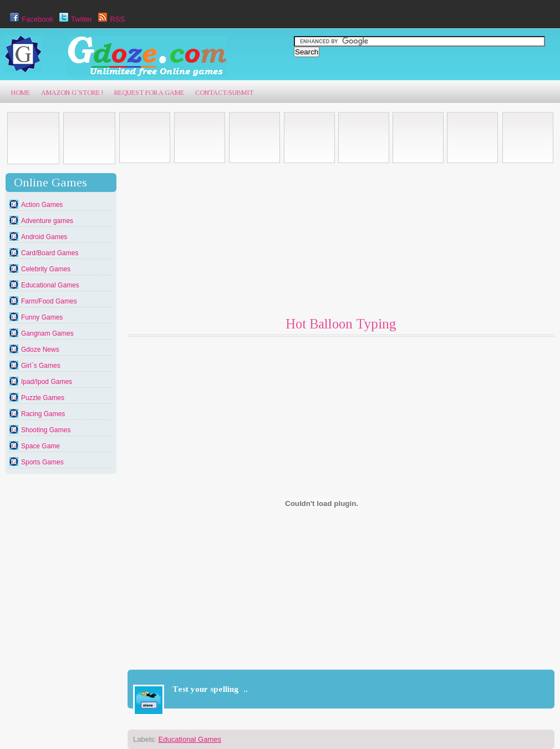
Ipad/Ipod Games (47, 382)
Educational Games (50, 285)
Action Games (42, 205)
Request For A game (149, 93)
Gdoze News (40, 350)
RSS (110, 19)
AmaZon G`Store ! (72, 93)
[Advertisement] (216, 242)
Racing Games (43, 414)
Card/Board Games (50, 253)
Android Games (44, 237)
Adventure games (47, 221)
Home (21, 93)
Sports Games (42, 462)
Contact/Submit (224, 93)
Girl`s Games (41, 366)
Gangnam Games (47, 333)
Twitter (74, 19)
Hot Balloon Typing (341, 324)
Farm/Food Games (49, 301)
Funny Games (42, 317)
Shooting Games (46, 430)
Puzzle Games (43, 398)
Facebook (30, 19)
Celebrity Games (46, 269)
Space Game (40, 446)
